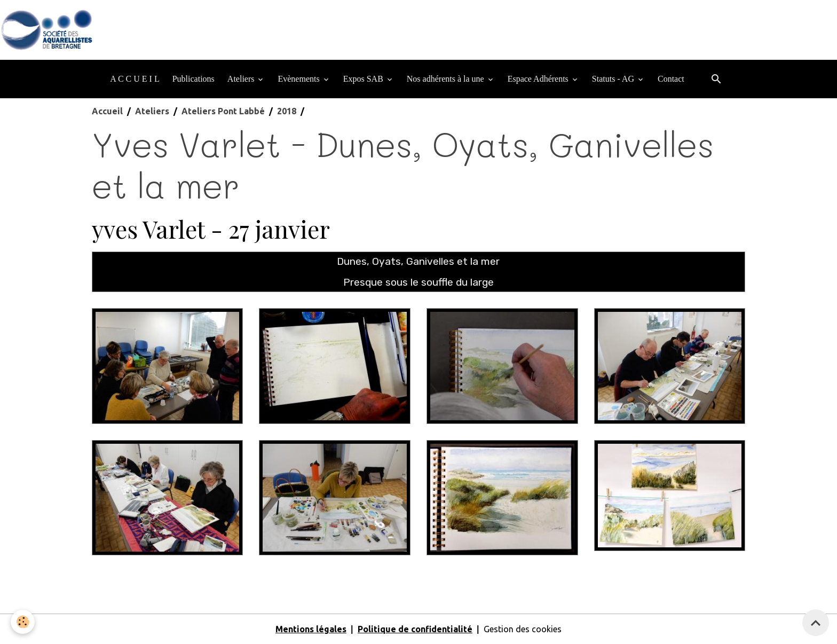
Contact (671, 79)
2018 (287, 111)
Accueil (107, 111)
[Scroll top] (816, 623)
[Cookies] (23, 622)
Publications (194, 79)
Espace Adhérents (539, 79)
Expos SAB (364, 79)
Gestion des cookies (523, 629)
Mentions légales (311, 629)
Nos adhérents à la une (447, 79)
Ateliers (242, 79)
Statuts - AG (614, 79)
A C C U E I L (135, 79)
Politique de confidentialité (415, 629)
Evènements (299, 79)
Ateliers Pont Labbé (223, 111)
